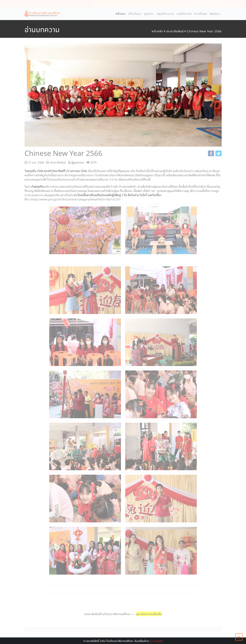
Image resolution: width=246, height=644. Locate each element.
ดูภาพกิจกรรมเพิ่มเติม (149, 614)
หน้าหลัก (157, 31)
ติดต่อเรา (215, 13)
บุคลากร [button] (149, 13)
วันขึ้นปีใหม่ (150, 171)
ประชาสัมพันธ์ (175, 31)
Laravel (156, 641)
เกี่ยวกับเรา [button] (135, 13)
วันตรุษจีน (30, 171)
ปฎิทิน (165, 171)
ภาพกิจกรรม (184, 13)
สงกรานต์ (193, 171)
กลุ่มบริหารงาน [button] (165, 13)
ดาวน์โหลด (201, 13)
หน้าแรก (121, 13)
